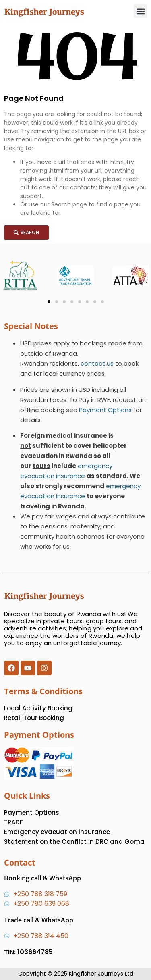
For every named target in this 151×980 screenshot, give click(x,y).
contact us (97, 363)
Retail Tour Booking (34, 718)
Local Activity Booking (38, 708)
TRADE (13, 822)
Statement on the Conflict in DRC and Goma (74, 842)
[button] (140, 11)
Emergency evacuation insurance (57, 832)
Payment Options (105, 410)
